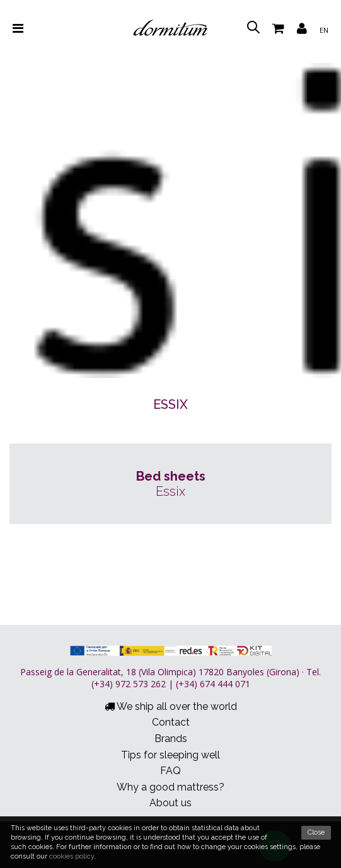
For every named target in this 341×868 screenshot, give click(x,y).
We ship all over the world (171, 706)
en (324, 30)
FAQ (170, 771)
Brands (171, 739)
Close (316, 832)
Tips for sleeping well (170, 755)
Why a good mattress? (170, 787)
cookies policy (72, 856)
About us (170, 803)
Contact (171, 722)
